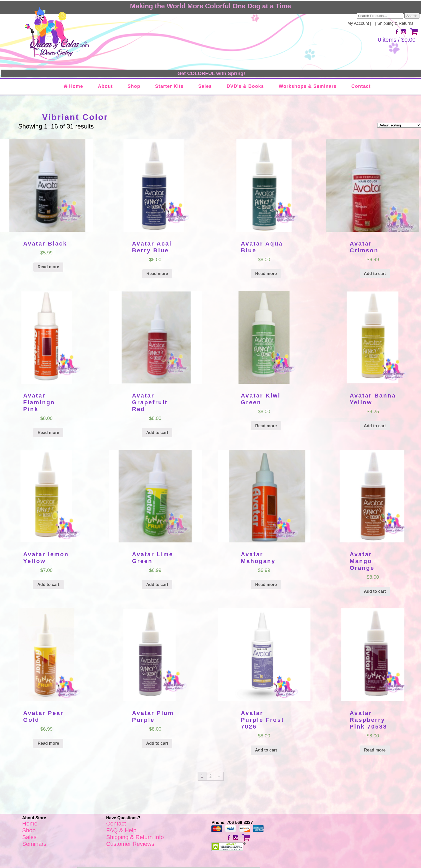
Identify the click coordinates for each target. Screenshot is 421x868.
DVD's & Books (245, 86)
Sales (205, 86)
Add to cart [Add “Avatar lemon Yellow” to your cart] (48, 585)
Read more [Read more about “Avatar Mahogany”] (266, 585)
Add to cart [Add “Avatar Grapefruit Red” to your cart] (157, 433)
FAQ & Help (121, 830)
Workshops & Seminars (308, 86)
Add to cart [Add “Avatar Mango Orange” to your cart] (375, 591)
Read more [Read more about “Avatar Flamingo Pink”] (48, 433)
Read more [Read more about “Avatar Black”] (48, 267)
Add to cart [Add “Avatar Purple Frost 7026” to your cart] (266, 750)
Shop (134, 86)
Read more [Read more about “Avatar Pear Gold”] (48, 743)
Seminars (34, 844)
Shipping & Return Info (135, 837)
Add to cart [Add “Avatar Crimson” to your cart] (375, 274)
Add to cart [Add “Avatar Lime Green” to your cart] (157, 585)
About (105, 86)
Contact (361, 86)
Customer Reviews (130, 844)
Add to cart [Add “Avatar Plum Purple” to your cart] (157, 743)
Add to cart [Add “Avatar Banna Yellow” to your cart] (375, 426)
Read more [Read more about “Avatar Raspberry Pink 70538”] (375, 750)
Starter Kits (169, 86)
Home (73, 86)
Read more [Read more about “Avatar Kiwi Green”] (266, 426)
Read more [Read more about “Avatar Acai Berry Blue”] (157, 274)
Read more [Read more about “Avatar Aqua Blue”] (266, 274)
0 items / (397, 40)
